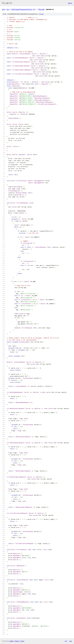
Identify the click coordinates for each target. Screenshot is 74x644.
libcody (41, 9)
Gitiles (12, 641)
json (71, 641)
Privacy (17, 641)
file (41, 14)
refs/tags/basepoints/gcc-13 (23, 9)
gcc (8, 9)
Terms (22, 641)
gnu (4, 9)
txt (66, 641)
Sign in (70, 3)
